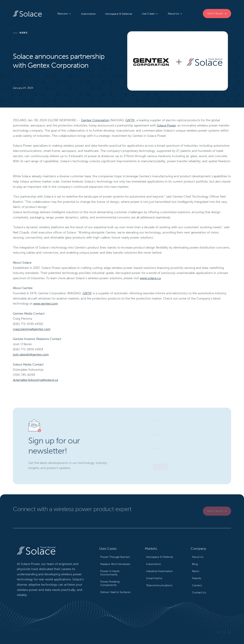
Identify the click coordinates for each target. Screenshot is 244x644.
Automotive (88, 14)
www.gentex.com (45, 304)
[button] (64, 14)
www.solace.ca (150, 278)
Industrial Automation (159, 571)
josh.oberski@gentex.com (31, 355)
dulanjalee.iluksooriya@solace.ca (35, 380)
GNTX (130, 120)
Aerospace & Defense (119, 14)
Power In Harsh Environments (110, 573)
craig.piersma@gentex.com (32, 329)
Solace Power (166, 125)
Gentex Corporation (95, 120)
